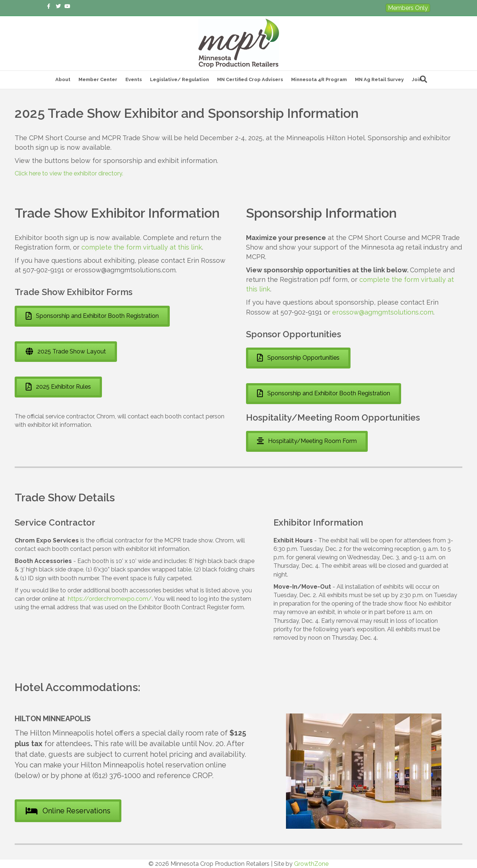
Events (134, 79)
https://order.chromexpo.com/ (110, 599)
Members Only (408, 8)
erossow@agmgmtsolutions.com (383, 312)
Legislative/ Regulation (179, 79)
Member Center (98, 79)
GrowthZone (311, 864)
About (63, 79)
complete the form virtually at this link (142, 247)
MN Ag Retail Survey (379, 79)
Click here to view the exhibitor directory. (69, 173)
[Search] (423, 79)
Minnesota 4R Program (319, 79)
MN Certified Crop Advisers (250, 79)
